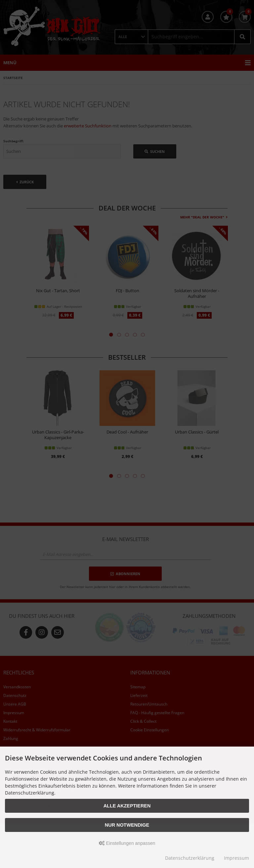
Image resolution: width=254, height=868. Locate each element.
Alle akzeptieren (127, 806)
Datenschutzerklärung (190, 858)
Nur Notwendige (127, 825)
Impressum (236, 858)
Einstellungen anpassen (127, 843)
